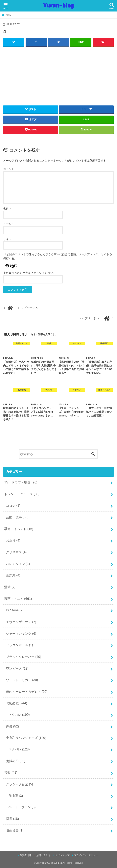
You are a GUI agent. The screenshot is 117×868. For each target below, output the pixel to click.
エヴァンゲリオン (21, 622)
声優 (12, 726)
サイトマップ (62, 855)
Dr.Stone (15, 610)
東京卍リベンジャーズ (26, 738)
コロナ (13, 505)
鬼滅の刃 (16, 761)
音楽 (11, 772)
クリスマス (16, 552)
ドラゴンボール (20, 645)
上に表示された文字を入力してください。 (30, 273)
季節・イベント (19, 529)
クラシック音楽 (20, 784)
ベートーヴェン (22, 807)
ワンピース (17, 668)
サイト (7, 239)
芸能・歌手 (17, 517)
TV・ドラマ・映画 (21, 482)
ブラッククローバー (24, 657)
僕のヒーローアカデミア (27, 692)
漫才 (10, 587)
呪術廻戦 (17, 703)
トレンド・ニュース (22, 494)
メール (8, 224)
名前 (7, 209)
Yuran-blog (58, 5)
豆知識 (13, 575)
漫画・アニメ (18, 598)
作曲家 (16, 796)
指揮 (12, 819)
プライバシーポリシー (86, 855)
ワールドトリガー (22, 680)
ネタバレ (19, 715)
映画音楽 (15, 830)
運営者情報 (26, 855)
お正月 (13, 540)
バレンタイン (18, 564)
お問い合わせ (43, 855)
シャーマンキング (21, 633)
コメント (9, 169)
